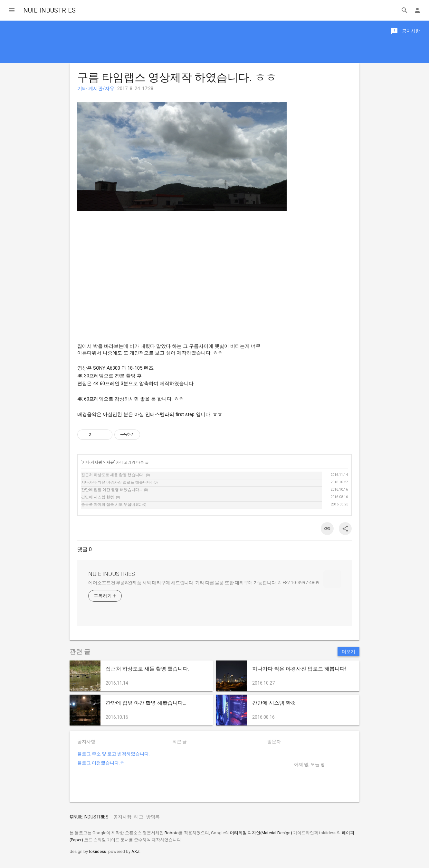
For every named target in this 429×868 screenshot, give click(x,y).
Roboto (172, 833)
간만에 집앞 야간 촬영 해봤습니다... (112, 490)
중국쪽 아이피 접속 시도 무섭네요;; (111, 504)
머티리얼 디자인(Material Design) (261, 833)
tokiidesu (98, 851)
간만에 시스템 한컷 (98, 497)
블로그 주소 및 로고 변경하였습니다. (114, 754)
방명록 (153, 817)
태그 (139, 817)
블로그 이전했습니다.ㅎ (101, 763)
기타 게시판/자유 (96, 88)
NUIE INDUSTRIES (49, 10)
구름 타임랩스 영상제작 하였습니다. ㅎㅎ (177, 77)
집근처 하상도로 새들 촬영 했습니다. (113, 475)
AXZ (135, 851)
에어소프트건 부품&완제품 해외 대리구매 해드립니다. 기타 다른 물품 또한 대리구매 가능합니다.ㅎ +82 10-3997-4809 (204, 583)
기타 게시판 (92, 462)
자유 (110, 462)
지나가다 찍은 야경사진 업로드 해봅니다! (116, 482)
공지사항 (122, 817)
